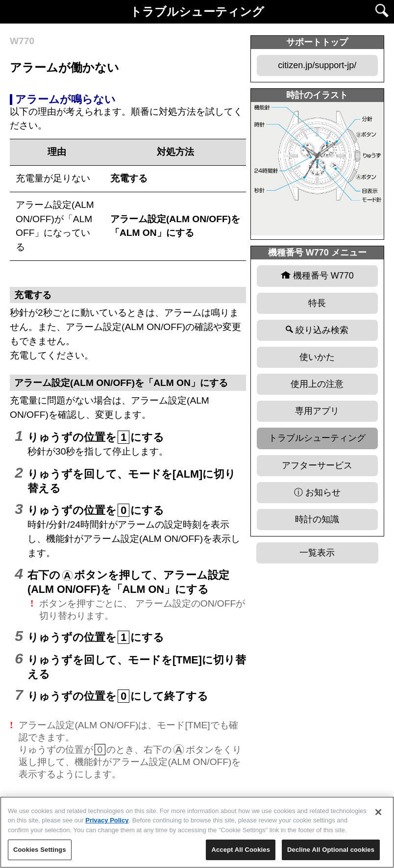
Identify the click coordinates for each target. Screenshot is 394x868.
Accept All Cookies (241, 850)
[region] (197, 832)
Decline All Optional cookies (331, 850)
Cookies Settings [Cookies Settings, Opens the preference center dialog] (40, 850)
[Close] (378, 812)
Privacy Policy (107, 820)
